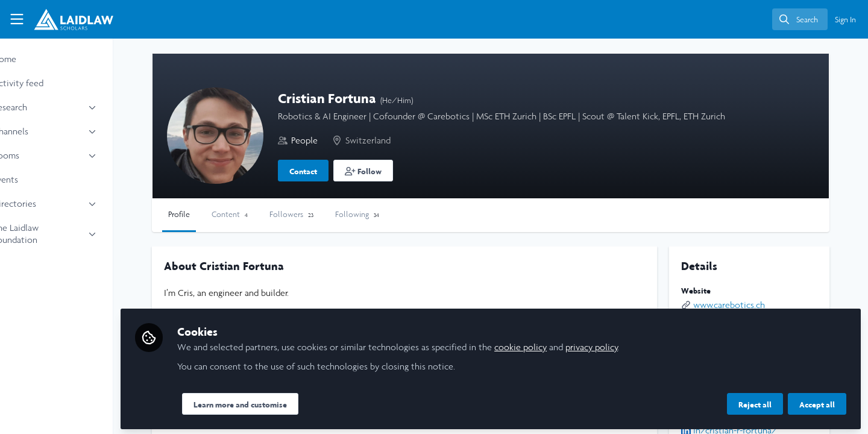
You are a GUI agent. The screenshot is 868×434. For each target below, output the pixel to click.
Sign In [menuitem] (845, 20)
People (345, 140)
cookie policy (561, 344)
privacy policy (633, 344)
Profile (220, 214)
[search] (800, 19)
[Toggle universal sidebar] (17, 19)
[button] (404, 171)
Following (398, 214)
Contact (344, 171)
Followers (332, 214)
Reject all (755, 402)
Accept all (817, 402)
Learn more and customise (281, 402)
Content (271, 214)
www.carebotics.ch (739, 305)
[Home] (68, 19)
